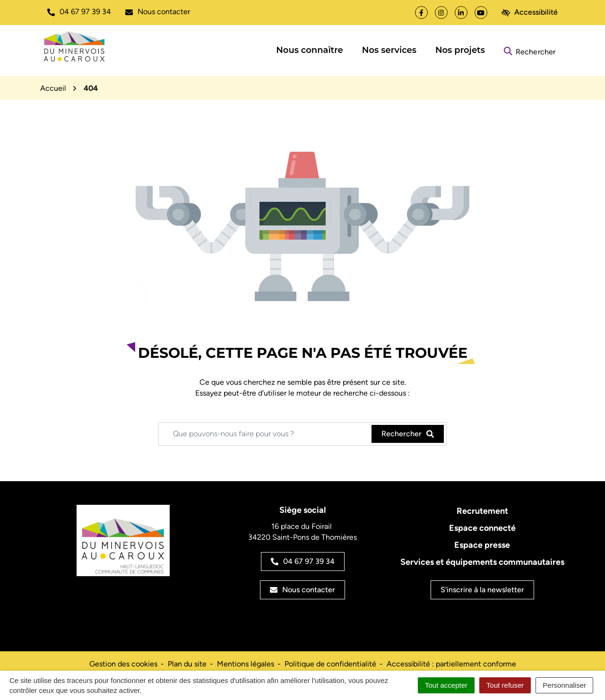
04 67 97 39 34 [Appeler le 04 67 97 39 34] (303, 561)
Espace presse (482, 545)
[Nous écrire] (158, 12)
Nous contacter (302, 590)
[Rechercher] (530, 51)
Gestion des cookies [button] (123, 664)
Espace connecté (482, 528)
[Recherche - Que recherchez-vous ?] (265, 434)
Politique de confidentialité (330, 664)
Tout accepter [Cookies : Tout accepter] (446, 685)
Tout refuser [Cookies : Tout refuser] (505, 685)
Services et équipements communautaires (482, 562)
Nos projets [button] (460, 50)
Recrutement (482, 511)
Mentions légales (246, 664)
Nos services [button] (389, 50)
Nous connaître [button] (310, 50)
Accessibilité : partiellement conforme (451, 664)
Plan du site (187, 664)
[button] (79, 12)
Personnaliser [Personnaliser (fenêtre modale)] (564, 685)
